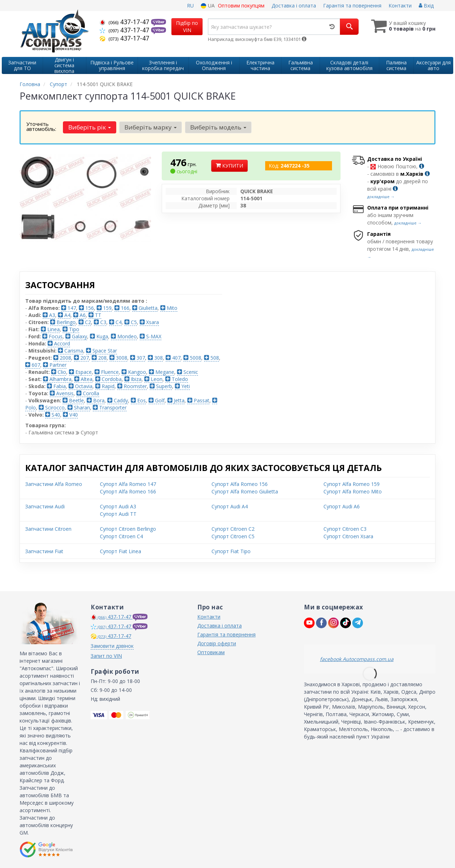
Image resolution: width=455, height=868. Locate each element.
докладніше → (381, 197)
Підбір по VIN (187, 27)
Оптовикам (211, 652)
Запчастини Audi (45, 506)
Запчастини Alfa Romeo (54, 484)
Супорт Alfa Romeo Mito (353, 491)
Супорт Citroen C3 (345, 529)
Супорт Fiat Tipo (231, 551)
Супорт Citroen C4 (121, 536)
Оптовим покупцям (241, 6)
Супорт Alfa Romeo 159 (352, 484)
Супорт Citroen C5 (233, 536)
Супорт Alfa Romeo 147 (128, 484)
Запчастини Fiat (44, 551)
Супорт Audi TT (118, 514)
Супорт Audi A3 (118, 506)
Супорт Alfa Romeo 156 (240, 484)
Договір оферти (217, 643)
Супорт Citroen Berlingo (128, 529)
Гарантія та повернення (352, 6)
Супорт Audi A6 (342, 506)
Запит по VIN (106, 656)
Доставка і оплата (294, 6)
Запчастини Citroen (48, 529)
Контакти (400, 6)
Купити (229, 166)
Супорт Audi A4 (230, 506)
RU (190, 6)
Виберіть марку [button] (151, 127)
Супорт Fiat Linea (121, 551)
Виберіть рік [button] (90, 127)
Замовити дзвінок (112, 646)
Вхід (426, 6)
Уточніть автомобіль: (41, 126)
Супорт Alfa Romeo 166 (128, 491)
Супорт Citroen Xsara (348, 536)
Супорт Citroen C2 (233, 529)
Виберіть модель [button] (218, 127)
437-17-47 (125, 22)
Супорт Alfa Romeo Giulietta (245, 491)
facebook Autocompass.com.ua (357, 659)
